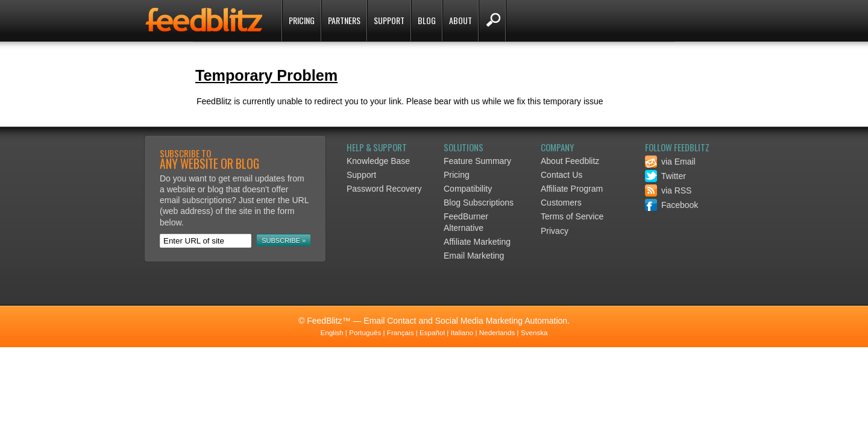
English (332, 332)
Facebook (671, 205)
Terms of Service (572, 216)
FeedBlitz (205, 22)
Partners (344, 20)
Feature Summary (477, 161)
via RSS (668, 190)
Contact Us (561, 175)
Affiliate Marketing (477, 242)
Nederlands (497, 332)
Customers (561, 203)
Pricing (302, 20)
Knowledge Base (378, 161)
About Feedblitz (570, 161)
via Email (670, 162)
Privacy (555, 231)
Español (432, 332)
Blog (427, 20)
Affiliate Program (572, 189)
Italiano (462, 332)
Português (365, 332)
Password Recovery (384, 189)
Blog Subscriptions (479, 203)
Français (401, 332)
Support (389, 20)
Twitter (665, 176)
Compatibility (468, 189)
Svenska (534, 332)
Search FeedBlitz (492, 20)
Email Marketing (474, 256)
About (461, 20)
